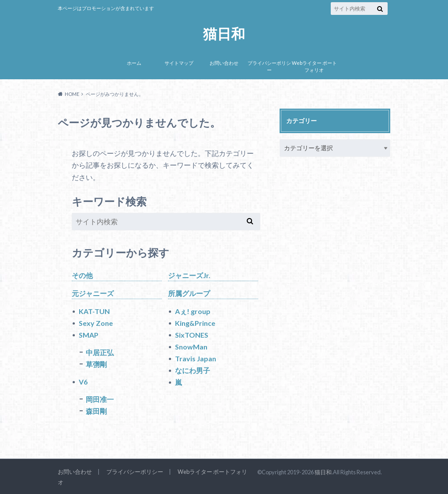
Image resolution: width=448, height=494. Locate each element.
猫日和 (224, 34)
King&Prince (195, 323)
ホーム (134, 63)
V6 (83, 382)
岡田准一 (100, 399)
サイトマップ (179, 63)
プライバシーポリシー (269, 67)
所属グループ (189, 293)
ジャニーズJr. (189, 275)
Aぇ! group (193, 311)
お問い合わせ (224, 63)
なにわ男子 (192, 370)
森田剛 (96, 411)
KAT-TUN (94, 311)
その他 (82, 275)
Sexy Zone (96, 323)
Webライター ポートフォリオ (314, 67)
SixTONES (192, 335)
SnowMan (191, 347)
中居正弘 (100, 352)
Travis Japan (196, 358)
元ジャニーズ (93, 293)
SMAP (89, 335)
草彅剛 (96, 364)
